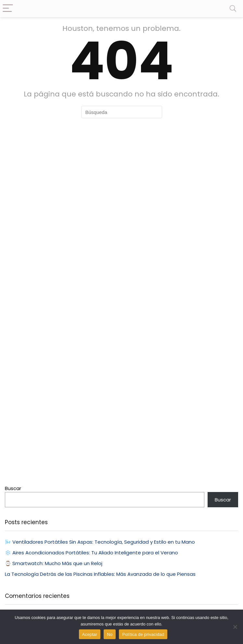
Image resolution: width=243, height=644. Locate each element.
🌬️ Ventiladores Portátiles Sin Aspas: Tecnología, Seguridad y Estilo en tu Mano (100, 542)
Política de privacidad (143, 634)
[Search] (233, 9)
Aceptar (90, 634)
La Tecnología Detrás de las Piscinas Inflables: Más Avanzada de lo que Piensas (100, 574)
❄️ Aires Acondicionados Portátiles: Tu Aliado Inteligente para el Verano (91, 553)
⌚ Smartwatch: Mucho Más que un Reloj (54, 563)
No (110, 634)
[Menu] (8, 9)
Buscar (13, 488)
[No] (235, 627)
